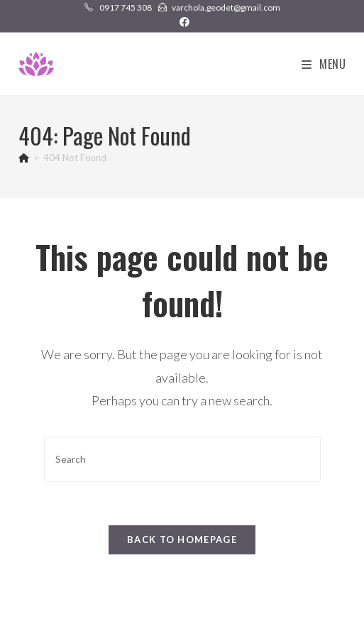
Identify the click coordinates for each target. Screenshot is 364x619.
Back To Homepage (182, 539)
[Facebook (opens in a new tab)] (182, 22)
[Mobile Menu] (324, 64)
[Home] (24, 158)
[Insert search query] (182, 459)
